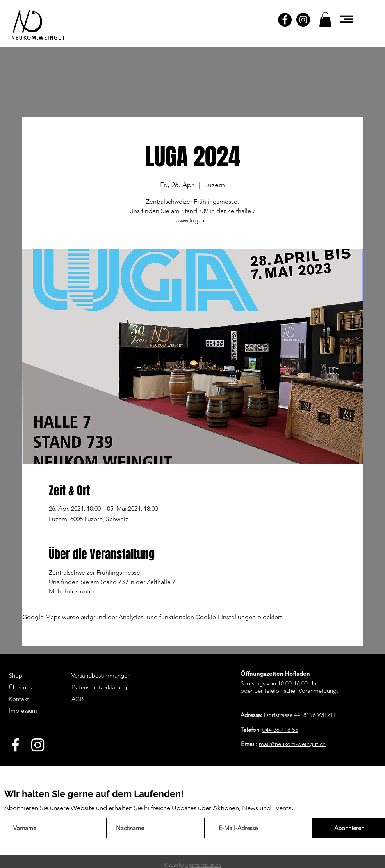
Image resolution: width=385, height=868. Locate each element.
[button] (325, 20)
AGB (78, 699)
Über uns (20, 687)
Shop (16, 675)
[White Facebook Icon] (15, 745)
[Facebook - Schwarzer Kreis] (285, 20)
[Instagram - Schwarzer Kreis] (303, 20)
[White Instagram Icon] (38, 745)
